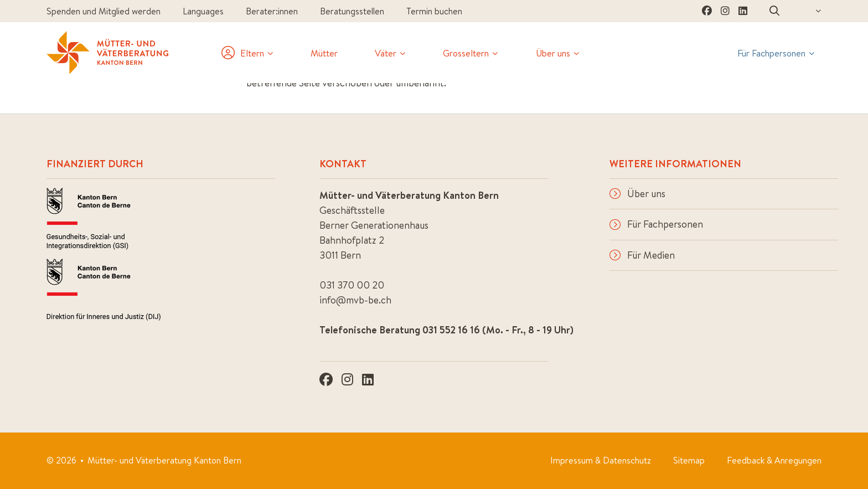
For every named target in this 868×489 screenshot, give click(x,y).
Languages (203, 11)
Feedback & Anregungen (774, 460)
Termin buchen (434, 11)
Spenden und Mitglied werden (104, 11)
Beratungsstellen (352, 11)
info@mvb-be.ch (355, 300)
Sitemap (689, 460)
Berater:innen (272, 11)
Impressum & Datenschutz (601, 460)
